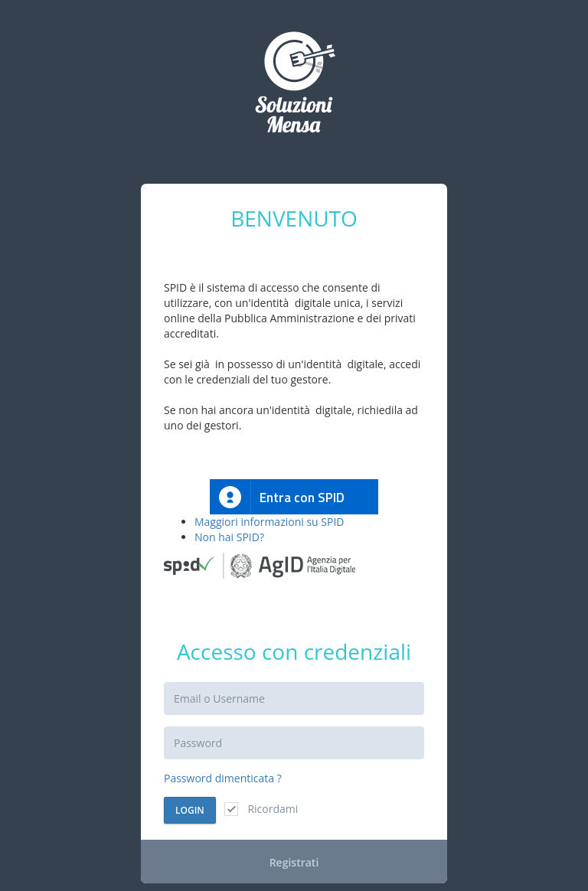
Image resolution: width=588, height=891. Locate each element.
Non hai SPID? (229, 537)
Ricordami (261, 809)
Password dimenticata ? (223, 778)
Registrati (294, 862)
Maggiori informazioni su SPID (269, 522)
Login (190, 810)
